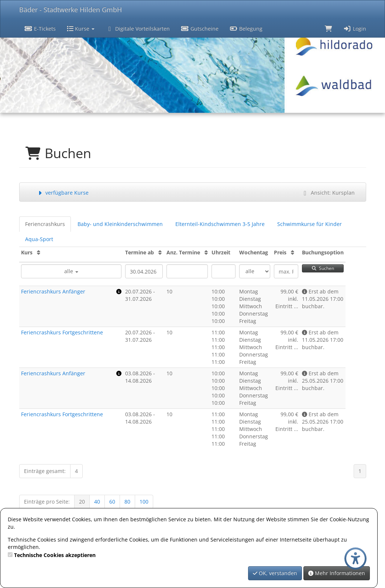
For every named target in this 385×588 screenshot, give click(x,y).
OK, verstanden (275, 573)
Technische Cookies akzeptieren (55, 555)
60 (112, 502)
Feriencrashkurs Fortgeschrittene (62, 332)
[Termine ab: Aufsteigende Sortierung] (160, 252)
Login (355, 29)
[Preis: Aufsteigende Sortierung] (293, 252)
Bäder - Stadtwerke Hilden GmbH (71, 10)
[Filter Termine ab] (144, 271)
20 (82, 502)
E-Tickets (40, 29)
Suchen (323, 268)
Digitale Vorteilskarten (138, 29)
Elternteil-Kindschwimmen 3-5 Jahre (220, 224)
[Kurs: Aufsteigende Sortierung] (39, 252)
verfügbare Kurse (63, 193)
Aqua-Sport (39, 239)
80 (127, 502)
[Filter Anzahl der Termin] (187, 271)
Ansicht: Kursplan (328, 193)
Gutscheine (200, 29)
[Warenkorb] (329, 28)
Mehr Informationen (337, 573)
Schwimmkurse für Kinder (310, 224)
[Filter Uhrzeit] (224, 271)
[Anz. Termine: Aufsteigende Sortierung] (206, 252)
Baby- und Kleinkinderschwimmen (120, 224)
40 (97, 502)
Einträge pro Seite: (47, 502)
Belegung (246, 29)
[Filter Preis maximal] (286, 271)
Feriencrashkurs (45, 224)
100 (144, 502)
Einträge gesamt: (45, 471)
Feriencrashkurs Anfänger (53, 291)
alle (71, 271)
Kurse (81, 29)
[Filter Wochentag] (255, 271)
